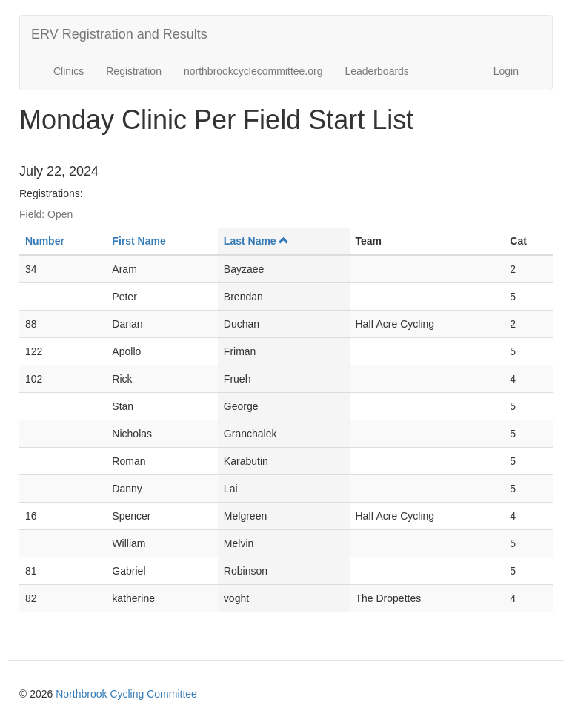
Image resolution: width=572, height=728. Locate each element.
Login (506, 71)
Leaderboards (376, 71)
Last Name (256, 241)
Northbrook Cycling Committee (126, 694)
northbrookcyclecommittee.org (253, 71)
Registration (134, 71)
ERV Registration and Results (119, 34)
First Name (139, 241)
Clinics (69, 71)
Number (45, 241)
